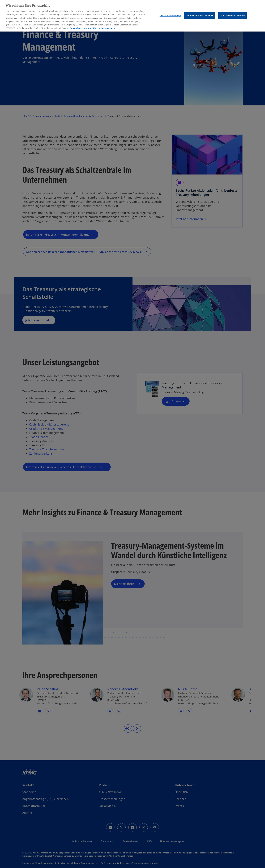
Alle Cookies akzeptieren (232, 15)
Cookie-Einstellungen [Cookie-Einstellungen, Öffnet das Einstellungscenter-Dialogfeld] (170, 15)
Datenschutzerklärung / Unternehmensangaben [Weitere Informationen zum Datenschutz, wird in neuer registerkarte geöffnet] (93, 28)
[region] (132, 16)
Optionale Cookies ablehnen (200, 15)
